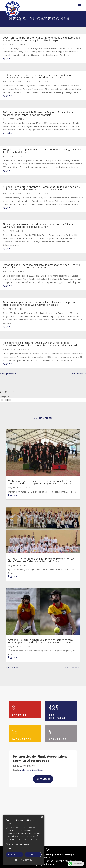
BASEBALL (21, 119)
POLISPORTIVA (24, 349)
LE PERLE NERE (30, 488)
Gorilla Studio (50, 864)
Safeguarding (47, 854)
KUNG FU (21, 156)
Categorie (4, 396)
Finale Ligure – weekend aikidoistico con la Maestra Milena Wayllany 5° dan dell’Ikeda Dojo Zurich (38, 225)
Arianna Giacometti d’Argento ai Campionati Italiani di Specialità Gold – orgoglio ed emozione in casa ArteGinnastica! (41, 188)
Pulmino (59, 854)
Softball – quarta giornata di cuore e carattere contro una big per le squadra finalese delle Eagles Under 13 (41, 641)
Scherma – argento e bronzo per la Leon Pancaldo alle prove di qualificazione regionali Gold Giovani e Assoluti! (40, 303)
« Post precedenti (8, 374)
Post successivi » (78, 374)
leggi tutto (7, 58)
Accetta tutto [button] (14, 855)
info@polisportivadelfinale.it (32, 770)
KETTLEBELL (22, 44)
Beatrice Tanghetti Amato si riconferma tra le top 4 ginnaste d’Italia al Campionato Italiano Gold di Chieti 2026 (39, 76)
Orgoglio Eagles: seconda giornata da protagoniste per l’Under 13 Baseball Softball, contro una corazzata (42, 266)
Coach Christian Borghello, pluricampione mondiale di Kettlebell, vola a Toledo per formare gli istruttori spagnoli (42, 39)
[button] (24, 860)
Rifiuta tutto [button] (33, 855)
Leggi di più (34, 839)
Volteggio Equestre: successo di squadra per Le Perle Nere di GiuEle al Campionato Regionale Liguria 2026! (40, 482)
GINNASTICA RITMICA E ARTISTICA (32, 82)
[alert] (24, 840)
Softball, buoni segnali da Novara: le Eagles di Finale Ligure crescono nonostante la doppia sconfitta (38, 114)
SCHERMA (20, 309)
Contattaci (43, 779)
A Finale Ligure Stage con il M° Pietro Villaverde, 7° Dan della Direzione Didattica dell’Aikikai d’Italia (41, 560)
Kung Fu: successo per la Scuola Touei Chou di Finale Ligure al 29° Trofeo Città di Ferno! (42, 151)
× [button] (42, 817)
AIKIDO (20, 231)
